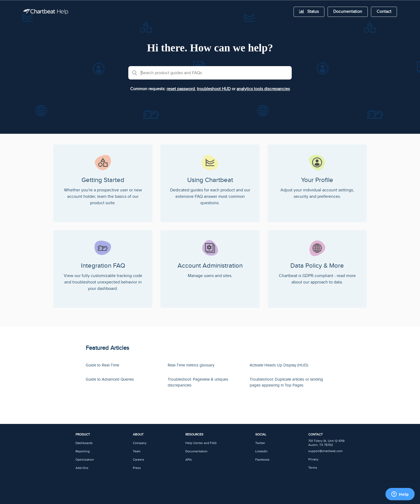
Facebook (262, 460)
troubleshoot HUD (214, 89)
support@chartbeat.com (325, 451)
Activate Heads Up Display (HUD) (279, 365)
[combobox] (210, 73)
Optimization (85, 460)
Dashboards (84, 443)
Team (137, 451)
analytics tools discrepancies (263, 89)
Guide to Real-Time (102, 365)
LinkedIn (261, 451)
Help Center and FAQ (201, 443)
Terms (313, 468)
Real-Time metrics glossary (191, 365)
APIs (189, 460)
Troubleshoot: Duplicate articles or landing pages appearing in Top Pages (286, 382)
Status (309, 12)
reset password (181, 89)
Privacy (313, 459)
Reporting (83, 451)
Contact (384, 12)
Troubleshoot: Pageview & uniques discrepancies (198, 382)
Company (140, 443)
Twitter (260, 443)
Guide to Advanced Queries (110, 379)
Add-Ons (82, 468)
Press (137, 468)
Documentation (348, 12)
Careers (138, 460)
